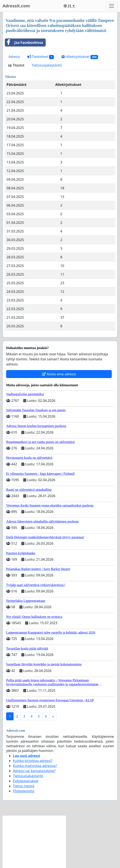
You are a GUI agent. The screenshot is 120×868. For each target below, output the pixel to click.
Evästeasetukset (26, 781)
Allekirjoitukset (80, 57)
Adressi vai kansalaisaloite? (34, 771)
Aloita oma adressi (59, 374)
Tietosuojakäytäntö (47, 65)
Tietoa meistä (24, 786)
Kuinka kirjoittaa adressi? (33, 761)
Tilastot (16, 65)
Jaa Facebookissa (24, 42)
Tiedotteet (41, 57)
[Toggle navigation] (112, 6)
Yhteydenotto (24, 791)
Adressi (14, 57)
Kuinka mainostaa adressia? (35, 766)
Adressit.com (16, 6)
